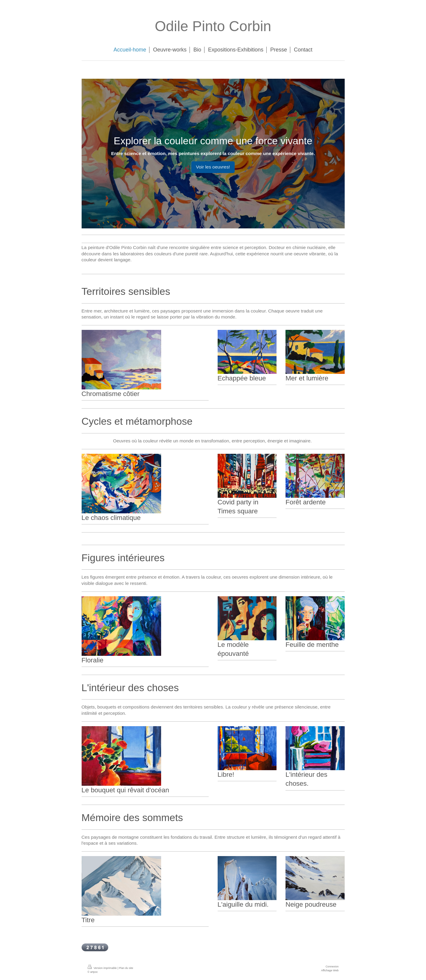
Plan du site (126, 968)
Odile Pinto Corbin (213, 26)
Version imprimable (103, 968)
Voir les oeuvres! (213, 167)
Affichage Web (330, 970)
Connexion (332, 967)
